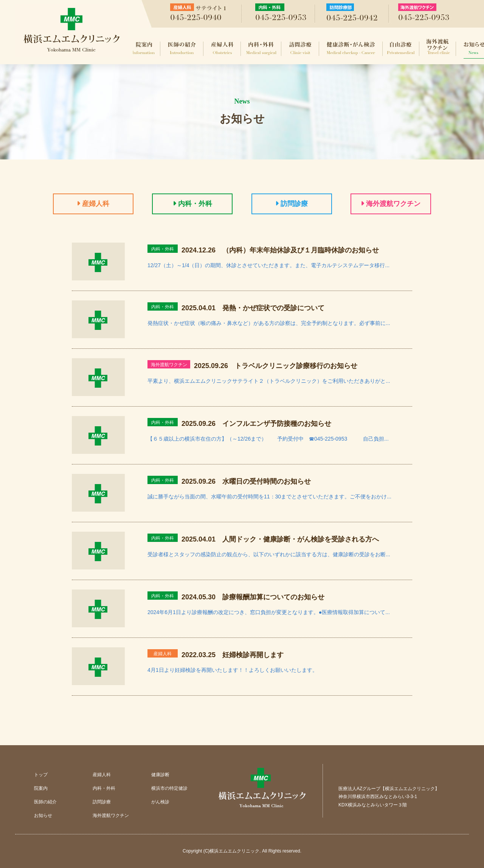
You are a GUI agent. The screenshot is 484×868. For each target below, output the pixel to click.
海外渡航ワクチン (438, 48)
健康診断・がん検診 (351, 48)
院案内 (144, 48)
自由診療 (401, 48)
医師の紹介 (182, 48)
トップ (41, 775)
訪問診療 (300, 48)
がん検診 (160, 802)
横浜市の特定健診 (169, 788)
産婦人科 (222, 48)
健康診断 (160, 775)
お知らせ (43, 815)
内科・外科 (261, 48)
